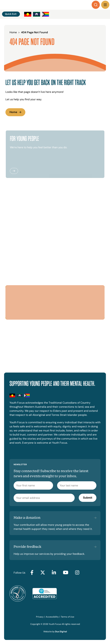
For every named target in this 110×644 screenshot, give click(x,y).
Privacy (40, 617)
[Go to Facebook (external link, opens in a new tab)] (32, 573)
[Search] (96, 5)
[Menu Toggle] (105, 5)
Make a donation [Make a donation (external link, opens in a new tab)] (27, 518)
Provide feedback (27, 547)
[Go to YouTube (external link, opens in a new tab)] (66, 573)
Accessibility (52, 617)
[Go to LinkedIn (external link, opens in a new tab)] (54, 573)
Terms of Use (67, 617)
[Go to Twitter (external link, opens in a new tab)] (43, 573)
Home (13, 112)
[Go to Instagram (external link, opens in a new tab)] (77, 573)
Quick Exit (11, 14)
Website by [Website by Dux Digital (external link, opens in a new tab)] (55, 632)
